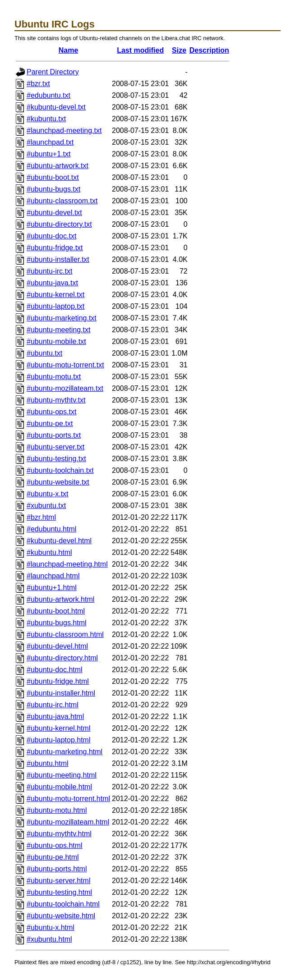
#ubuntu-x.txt (48, 494)
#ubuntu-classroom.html (65, 634)
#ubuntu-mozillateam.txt (65, 388)
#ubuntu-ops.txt (51, 412)
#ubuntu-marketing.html (65, 752)
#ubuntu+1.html (52, 588)
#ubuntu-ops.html (55, 845)
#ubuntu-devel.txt (54, 213)
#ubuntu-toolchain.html (63, 904)
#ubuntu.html (48, 763)
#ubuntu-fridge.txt (55, 248)
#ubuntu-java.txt (52, 283)
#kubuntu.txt (46, 119)
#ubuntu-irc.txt (49, 271)
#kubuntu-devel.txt (56, 107)
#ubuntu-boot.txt (53, 177)
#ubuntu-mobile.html (59, 787)
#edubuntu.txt (48, 95)
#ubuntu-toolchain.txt (60, 470)
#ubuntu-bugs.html (57, 623)
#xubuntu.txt (46, 506)
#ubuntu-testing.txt (56, 459)
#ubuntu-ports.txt (54, 435)
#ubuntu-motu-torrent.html (68, 799)
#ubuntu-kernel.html (58, 728)
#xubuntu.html (49, 939)
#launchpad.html (53, 576)
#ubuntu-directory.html (62, 658)
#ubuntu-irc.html (53, 705)
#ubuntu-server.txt (55, 447)
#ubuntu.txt (44, 353)
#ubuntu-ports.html (57, 869)
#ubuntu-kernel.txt (55, 295)
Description (209, 50)
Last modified (140, 50)
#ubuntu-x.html (51, 927)
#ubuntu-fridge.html (58, 681)
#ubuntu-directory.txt (59, 224)
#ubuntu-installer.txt (58, 259)
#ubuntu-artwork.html (60, 599)
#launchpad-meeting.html (67, 564)
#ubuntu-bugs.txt (53, 189)
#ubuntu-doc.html (55, 670)
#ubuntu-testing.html (59, 892)
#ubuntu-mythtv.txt (56, 400)
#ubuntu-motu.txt (54, 377)
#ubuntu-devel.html (57, 646)
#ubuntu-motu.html (57, 810)
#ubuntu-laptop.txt (55, 306)
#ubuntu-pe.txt (50, 424)
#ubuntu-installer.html (61, 693)
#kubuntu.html (49, 552)
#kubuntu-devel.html (59, 541)
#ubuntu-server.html (58, 881)
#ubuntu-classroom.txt (62, 201)
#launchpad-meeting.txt (64, 131)
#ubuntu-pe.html (53, 857)
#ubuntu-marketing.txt (62, 318)
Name (69, 50)
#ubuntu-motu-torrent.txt (65, 365)
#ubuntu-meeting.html (62, 775)
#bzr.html (41, 517)
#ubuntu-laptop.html (58, 740)
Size (179, 50)
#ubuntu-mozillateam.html (68, 822)
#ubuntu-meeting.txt (58, 330)
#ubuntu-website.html (61, 916)
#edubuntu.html (51, 529)
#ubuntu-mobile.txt (56, 341)
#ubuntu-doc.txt (51, 236)
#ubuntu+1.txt (48, 154)
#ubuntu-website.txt (58, 482)
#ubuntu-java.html (55, 717)
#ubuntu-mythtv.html (59, 834)
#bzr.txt (38, 84)
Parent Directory (53, 72)
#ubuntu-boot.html (56, 611)
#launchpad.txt (50, 142)
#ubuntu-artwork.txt (58, 166)
